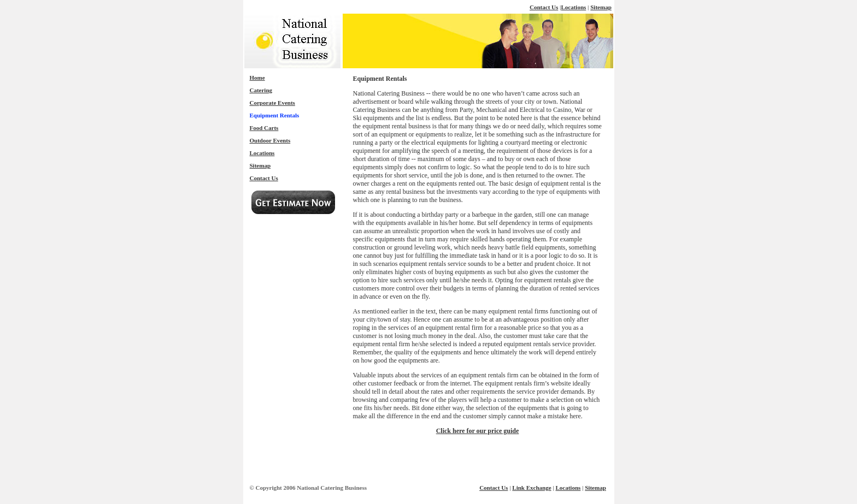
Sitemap (601, 7)
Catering (261, 90)
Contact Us (544, 7)
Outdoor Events (270, 140)
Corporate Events (272, 103)
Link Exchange (532, 488)
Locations (573, 7)
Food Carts (264, 128)
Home (257, 78)
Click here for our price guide (478, 431)
